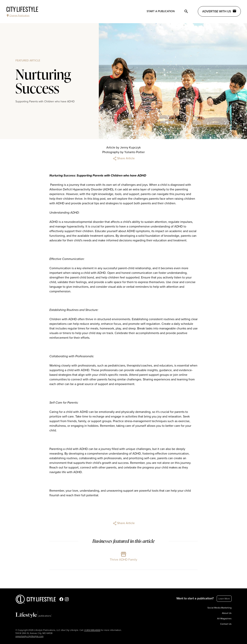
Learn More (224, 599)
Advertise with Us (219, 11)
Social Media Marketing (220, 608)
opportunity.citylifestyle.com (29, 636)
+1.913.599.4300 (92, 630)
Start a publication (161, 11)
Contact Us (226, 624)
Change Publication (18, 15)
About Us (227, 613)
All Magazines (224, 619)
